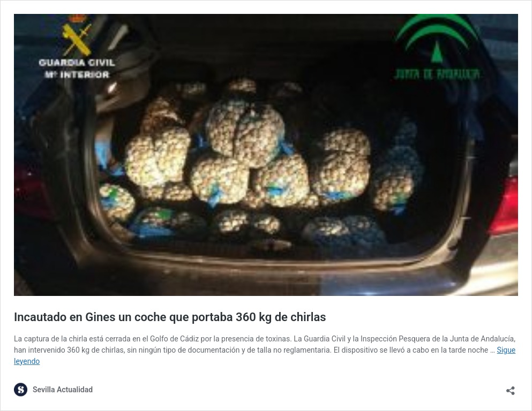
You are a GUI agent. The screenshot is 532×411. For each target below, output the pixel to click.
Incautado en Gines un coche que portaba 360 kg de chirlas (170, 317)
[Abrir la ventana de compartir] (511, 387)
